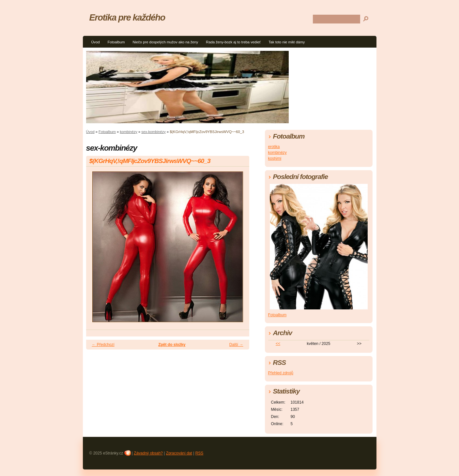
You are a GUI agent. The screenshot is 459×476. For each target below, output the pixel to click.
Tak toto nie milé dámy (287, 42)
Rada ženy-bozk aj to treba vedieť (233, 42)
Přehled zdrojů (281, 373)
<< (278, 344)
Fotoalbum (116, 42)
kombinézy (128, 132)
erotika (274, 147)
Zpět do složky (172, 345)
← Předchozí (103, 345)
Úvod (96, 42)
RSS (199, 453)
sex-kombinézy (153, 132)
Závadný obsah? (148, 453)
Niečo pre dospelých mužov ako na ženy (165, 42)
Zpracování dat (179, 453)
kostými (275, 158)
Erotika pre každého (127, 17)
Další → (236, 345)
